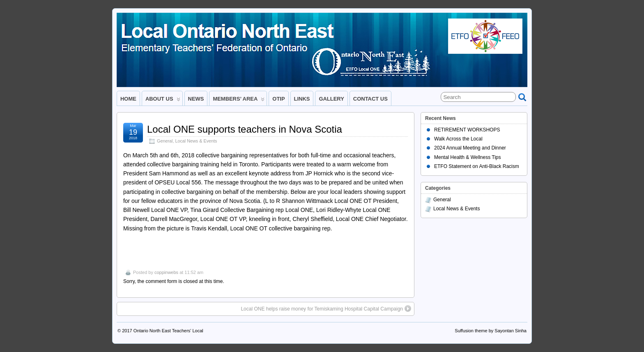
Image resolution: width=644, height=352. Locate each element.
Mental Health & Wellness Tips (468, 157)
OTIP (278, 99)
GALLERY (331, 99)
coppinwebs (166, 272)
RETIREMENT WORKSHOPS (467, 130)
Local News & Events (196, 141)
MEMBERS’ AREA (239, 101)
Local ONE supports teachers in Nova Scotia (245, 129)
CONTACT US (370, 99)
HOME (128, 99)
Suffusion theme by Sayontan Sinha (491, 331)
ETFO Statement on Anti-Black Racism (477, 166)
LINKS (302, 99)
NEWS (196, 99)
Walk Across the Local (458, 139)
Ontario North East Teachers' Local (168, 331)
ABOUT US (163, 101)
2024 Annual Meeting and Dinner (470, 148)
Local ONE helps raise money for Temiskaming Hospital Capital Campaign (326, 308)
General (165, 141)
